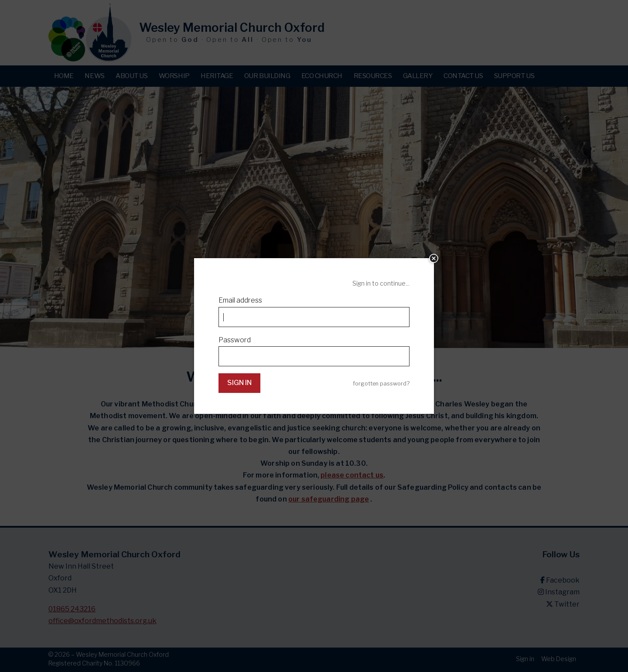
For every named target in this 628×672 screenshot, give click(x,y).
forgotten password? (381, 384)
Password (235, 340)
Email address (240, 300)
